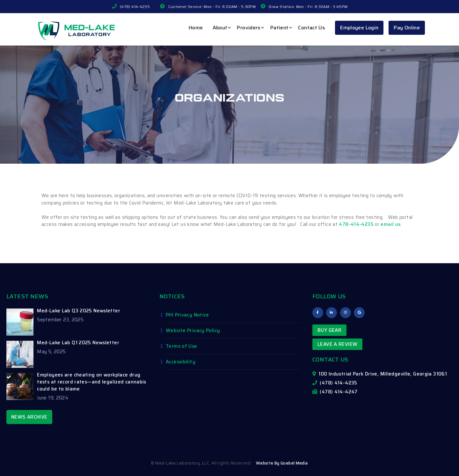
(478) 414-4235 (135, 7)
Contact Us (312, 28)
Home (196, 28)
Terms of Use (182, 346)
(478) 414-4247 (335, 392)
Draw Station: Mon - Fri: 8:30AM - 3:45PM (308, 7)
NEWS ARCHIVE (29, 417)
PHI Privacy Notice (187, 315)
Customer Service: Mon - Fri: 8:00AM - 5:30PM (212, 7)
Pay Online (407, 28)
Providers (249, 28)
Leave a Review (337, 344)
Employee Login (359, 28)
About (220, 28)
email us (390, 224)
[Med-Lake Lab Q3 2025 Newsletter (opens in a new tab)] (76, 311)
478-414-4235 (356, 224)
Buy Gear (329, 330)
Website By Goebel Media (282, 463)
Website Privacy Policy (193, 331)
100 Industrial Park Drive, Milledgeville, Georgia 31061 (380, 374)
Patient (280, 28)
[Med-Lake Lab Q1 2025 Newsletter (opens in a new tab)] (76, 343)
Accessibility (181, 362)
